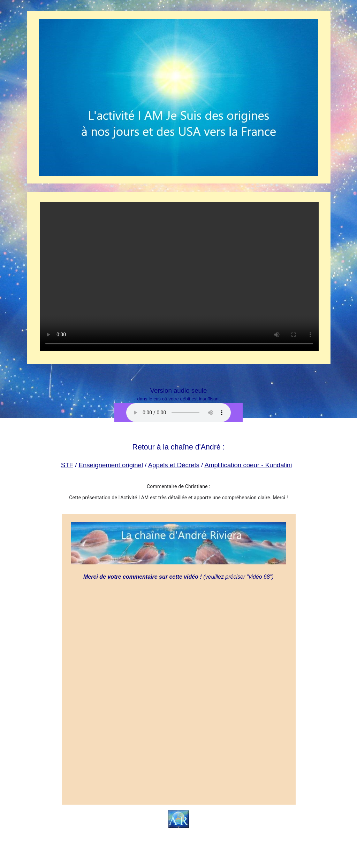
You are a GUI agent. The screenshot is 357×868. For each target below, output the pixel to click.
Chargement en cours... (179, 691)
